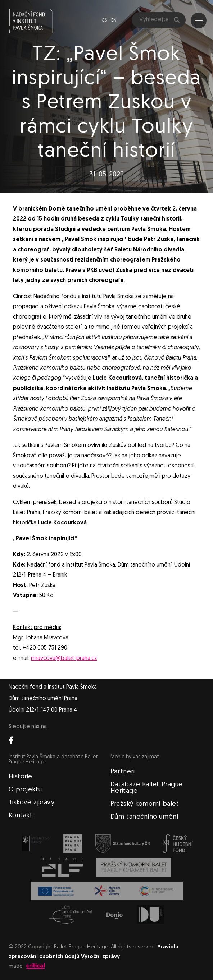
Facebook (11, 740)
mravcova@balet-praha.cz (64, 658)
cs (104, 20)
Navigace (199, 20)
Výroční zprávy (100, 957)
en (114, 20)
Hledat (177, 20)
